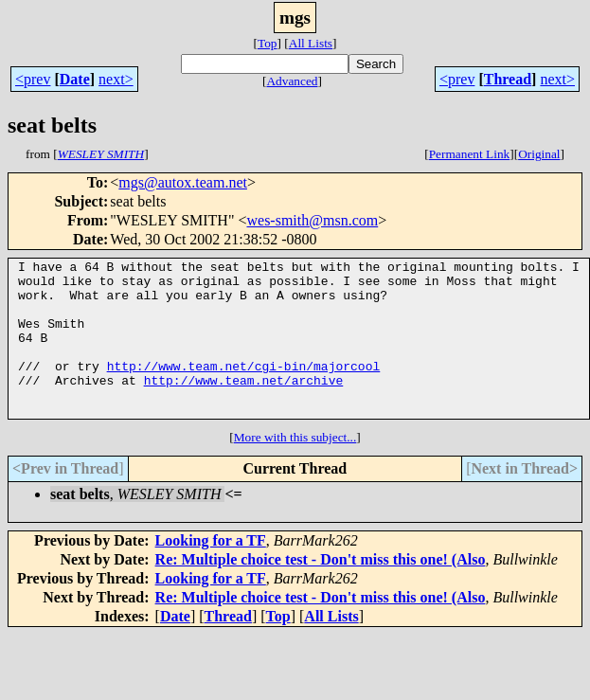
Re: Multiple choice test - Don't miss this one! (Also (321, 591)
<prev (33, 79)
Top (268, 43)
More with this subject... (295, 468)
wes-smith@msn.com (312, 220)
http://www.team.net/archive (244, 405)
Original (539, 154)
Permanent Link (470, 154)
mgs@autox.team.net (183, 182)
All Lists (311, 43)
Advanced (292, 81)
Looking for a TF (211, 572)
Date (75, 79)
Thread (508, 79)
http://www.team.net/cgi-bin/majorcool (244, 388)
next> (116, 79)
